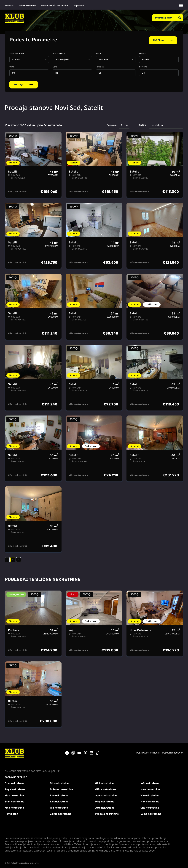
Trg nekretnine (59, 807)
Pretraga (24, 83)
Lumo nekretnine (151, 813)
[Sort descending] (127, 124)
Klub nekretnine (14, 794)
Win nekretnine (149, 794)
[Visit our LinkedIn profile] (91, 752)
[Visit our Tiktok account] (98, 752)
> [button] (19, 559)
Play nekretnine (105, 800)
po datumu (158, 124)
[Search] (180, 18)
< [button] (7, 559)
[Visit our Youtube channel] (79, 752)
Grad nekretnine (15, 782)
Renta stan (11, 813)
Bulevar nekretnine (61, 788)
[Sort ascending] (122, 124)
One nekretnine (150, 807)
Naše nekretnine (27, 6)
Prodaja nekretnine (107, 813)
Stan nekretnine (14, 800)
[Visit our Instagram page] (73, 752)
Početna (9, 6)
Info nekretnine (150, 782)
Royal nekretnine (15, 788)
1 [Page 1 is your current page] (13, 559)
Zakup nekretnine (61, 813)
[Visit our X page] (85, 752)
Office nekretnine (106, 788)
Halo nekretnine (150, 788)
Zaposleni (79, 6)
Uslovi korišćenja (173, 752)
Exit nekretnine (59, 800)
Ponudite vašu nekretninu (55, 6)
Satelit (145, 58)
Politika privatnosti (148, 752)
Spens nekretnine (106, 794)
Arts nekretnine (105, 807)
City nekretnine (59, 782)
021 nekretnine (104, 782)
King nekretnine (14, 807)
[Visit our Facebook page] (67, 752)
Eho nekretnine (59, 794)
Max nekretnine (150, 800)
